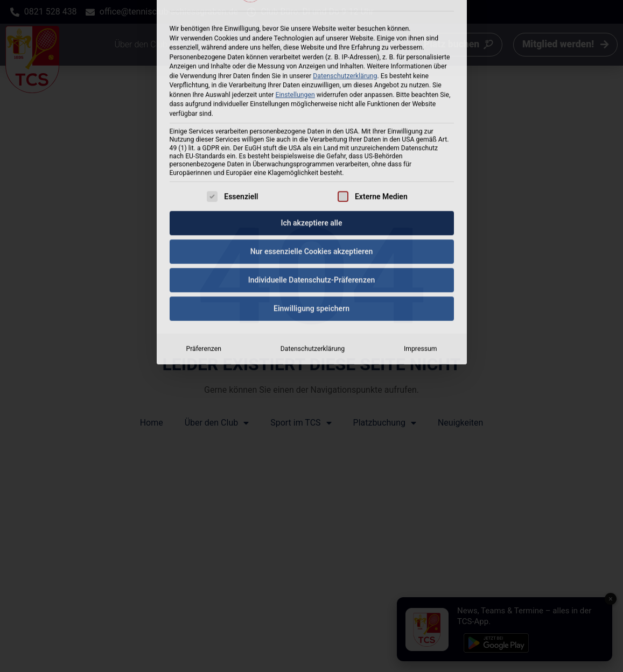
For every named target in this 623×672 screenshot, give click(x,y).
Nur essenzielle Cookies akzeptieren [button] (312, 150)
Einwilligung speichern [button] (311, 207)
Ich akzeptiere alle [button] (311, 121)
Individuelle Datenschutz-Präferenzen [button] (312, 178)
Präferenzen (203, 247)
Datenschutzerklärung (313, 247)
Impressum (421, 247)
